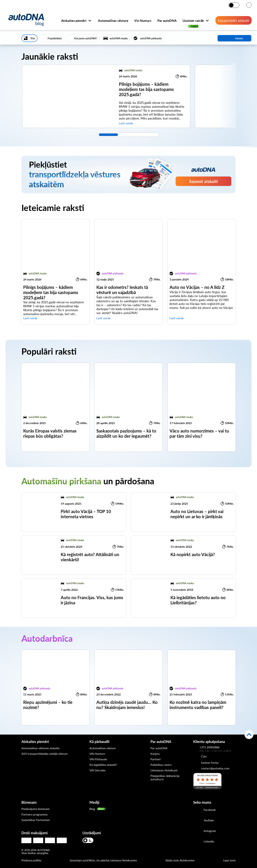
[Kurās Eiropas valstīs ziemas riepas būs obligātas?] (55, 407)
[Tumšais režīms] (236, 5)
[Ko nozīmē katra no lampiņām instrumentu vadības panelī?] (202, 688)
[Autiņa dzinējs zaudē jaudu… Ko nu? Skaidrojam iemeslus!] (128, 688)
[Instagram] (197, 831)
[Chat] (200, 756)
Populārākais (55, 38)
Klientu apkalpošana (209, 742)
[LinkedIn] (197, 842)
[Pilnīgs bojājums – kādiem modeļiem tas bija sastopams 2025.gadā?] (106, 96)
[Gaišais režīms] (232, 5)
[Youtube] (197, 821)
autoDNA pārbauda (151, 38)
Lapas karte (229, 860)
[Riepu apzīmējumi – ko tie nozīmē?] (55, 688)
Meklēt (235, 38)
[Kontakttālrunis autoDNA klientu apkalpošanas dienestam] (196, 749)
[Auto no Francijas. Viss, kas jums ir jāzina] (74, 598)
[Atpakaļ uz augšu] (249, 735)
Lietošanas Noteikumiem (124, 860)
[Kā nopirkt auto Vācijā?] (183, 555)
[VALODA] (249, 5)
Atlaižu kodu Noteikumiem (180, 860)
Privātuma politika (31, 860)
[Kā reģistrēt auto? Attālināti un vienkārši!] (74, 555)
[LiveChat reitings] (207, 781)
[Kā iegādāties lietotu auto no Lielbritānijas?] (183, 598)
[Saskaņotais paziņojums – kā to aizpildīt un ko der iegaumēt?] (128, 407)
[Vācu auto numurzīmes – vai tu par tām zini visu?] (202, 407)
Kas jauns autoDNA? (86, 38)
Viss (33, 38)
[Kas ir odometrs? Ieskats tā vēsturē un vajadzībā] (128, 272)
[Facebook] (197, 810)
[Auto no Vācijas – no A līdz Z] (202, 272)
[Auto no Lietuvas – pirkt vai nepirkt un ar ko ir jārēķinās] (183, 512)
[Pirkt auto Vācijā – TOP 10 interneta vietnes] (74, 512)
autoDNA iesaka (119, 38)
